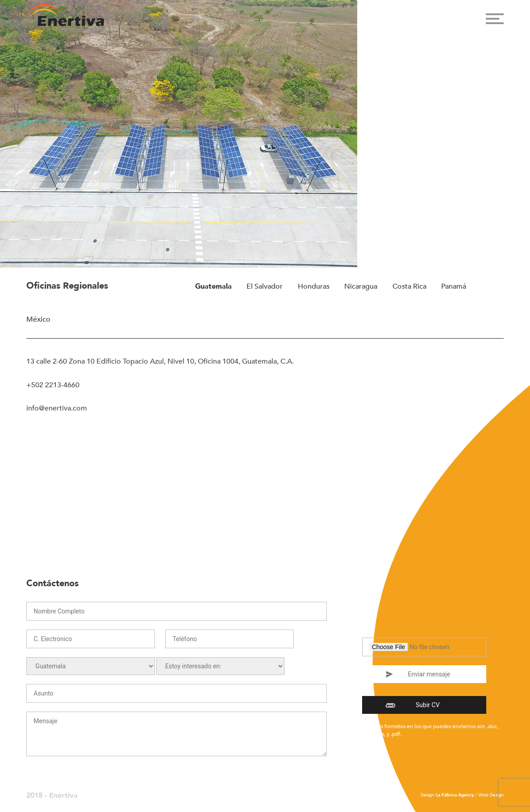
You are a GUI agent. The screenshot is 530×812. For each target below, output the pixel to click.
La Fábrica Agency (455, 795)
